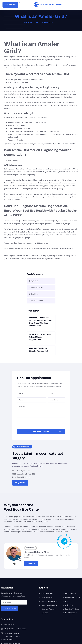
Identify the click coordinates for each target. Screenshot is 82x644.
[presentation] (32, 422)
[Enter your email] (14, 604)
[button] (22, 5)
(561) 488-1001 (10, 5)
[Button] (41, 324)
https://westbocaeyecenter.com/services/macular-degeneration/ (26, 248)
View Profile (31, 564)
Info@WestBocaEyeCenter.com (15, 631)
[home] (48, 5)
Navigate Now (20, 483)
